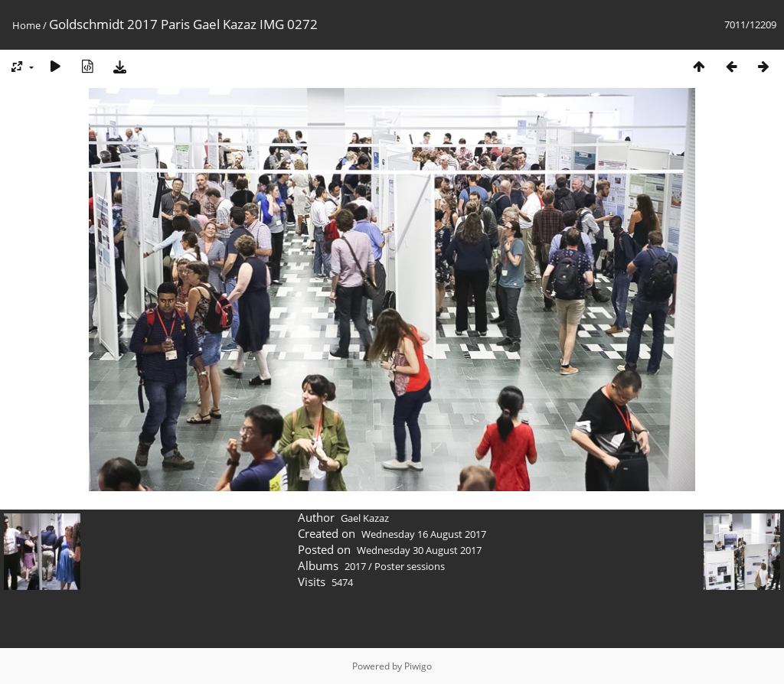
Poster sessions (410, 566)
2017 (355, 566)
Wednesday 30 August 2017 (419, 550)
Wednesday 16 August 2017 (424, 534)
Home (26, 25)
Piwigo (418, 666)
